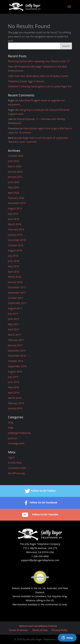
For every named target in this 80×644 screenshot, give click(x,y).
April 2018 (14, 272)
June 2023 (14, 161)
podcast (13, 438)
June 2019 (14, 219)
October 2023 (16, 156)
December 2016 (17, 351)
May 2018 (13, 266)
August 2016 (15, 372)
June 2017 (14, 319)
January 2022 (15, 172)
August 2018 (15, 250)
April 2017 (14, 329)
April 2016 (14, 393)
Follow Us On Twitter (40, 491)
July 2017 (13, 314)
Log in (11, 457)
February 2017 (16, 340)
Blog (11, 422)
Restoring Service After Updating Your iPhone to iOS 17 (39, 61)
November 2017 (17, 293)
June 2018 (14, 261)
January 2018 (15, 282)
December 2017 (17, 287)
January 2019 (15, 235)
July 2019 (13, 214)
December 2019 (17, 203)
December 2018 (17, 240)
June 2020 (14, 182)
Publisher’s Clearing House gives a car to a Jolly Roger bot (40, 86)
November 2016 (17, 356)
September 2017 (17, 303)
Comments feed (17, 468)
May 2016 (13, 387)
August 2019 (15, 208)
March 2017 (15, 335)
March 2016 (15, 398)
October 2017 (16, 298)
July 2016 (13, 377)
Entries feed (15, 463)
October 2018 (16, 245)
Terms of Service (18, 630)
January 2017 (15, 345)
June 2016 (14, 382)
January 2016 (15, 408)
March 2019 (15, 224)
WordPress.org (16, 473)
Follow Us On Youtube (40, 515)
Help (11, 428)
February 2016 (16, 403)
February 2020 (16, 198)
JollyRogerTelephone (20, 433)
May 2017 (13, 324)
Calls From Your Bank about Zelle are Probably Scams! (38, 76)
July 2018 (13, 256)
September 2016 (17, 366)
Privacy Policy (60, 630)
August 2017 (15, 308)
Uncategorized (16, 443)
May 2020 (13, 187)
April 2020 (14, 193)
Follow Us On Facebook (40, 503)
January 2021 (15, 177)
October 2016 (16, 361)
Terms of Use (40, 630)
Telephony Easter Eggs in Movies (26, 81)
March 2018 (15, 277)
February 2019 (16, 229)
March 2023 (15, 166)
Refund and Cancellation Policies (38, 626)
